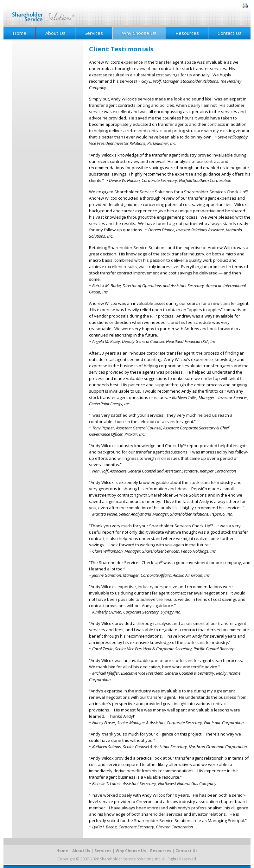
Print (245, 5)
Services (94, 33)
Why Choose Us (139, 33)
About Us (55, 33)
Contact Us (230, 33)
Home (19, 33)
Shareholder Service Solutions (44, 13)
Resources (187, 33)
